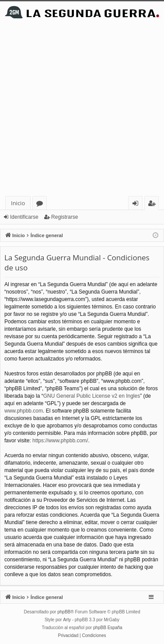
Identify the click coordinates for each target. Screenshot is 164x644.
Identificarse (24, 217)
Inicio (18, 203)
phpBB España (108, 628)
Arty (67, 620)
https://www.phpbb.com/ (60, 441)
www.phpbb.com (24, 411)
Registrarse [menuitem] (154, 205)
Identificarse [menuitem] (138, 205)
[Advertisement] (82, 110)
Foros (41, 205)
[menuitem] (68, 636)
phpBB (64, 612)
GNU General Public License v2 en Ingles (92, 396)
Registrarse (65, 217)
